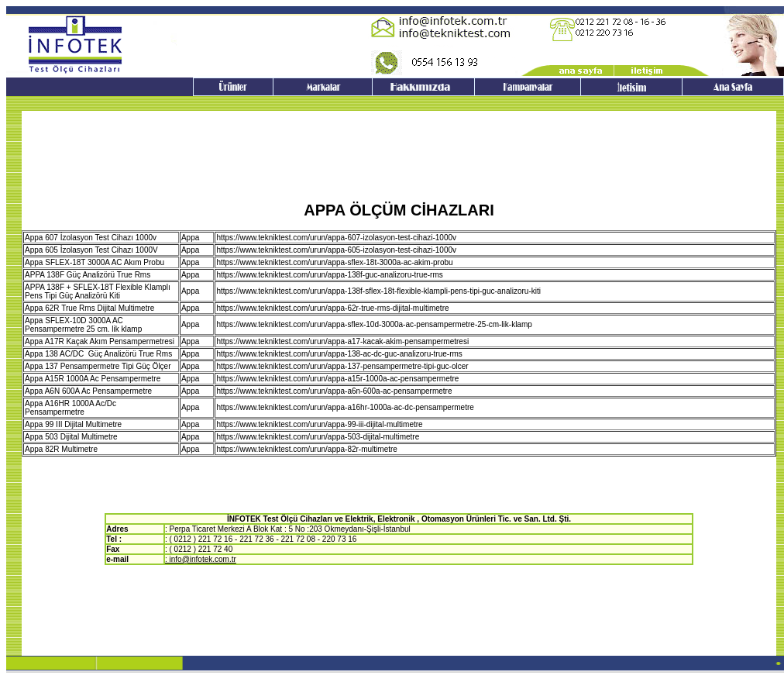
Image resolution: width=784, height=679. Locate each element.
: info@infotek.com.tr (201, 559)
